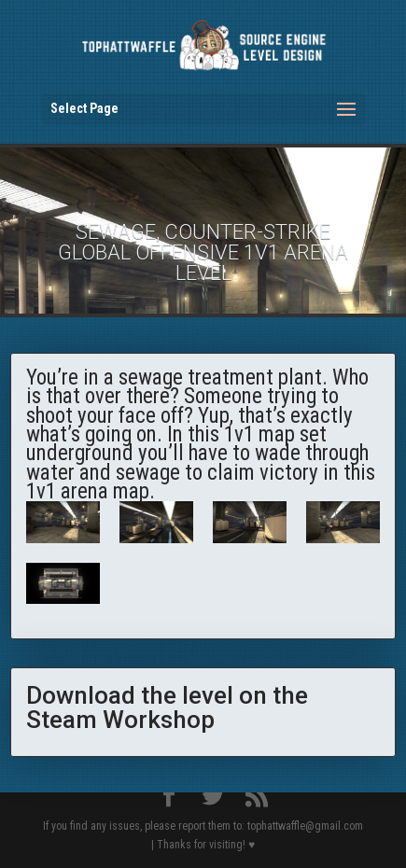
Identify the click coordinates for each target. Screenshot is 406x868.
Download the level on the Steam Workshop (167, 707)
